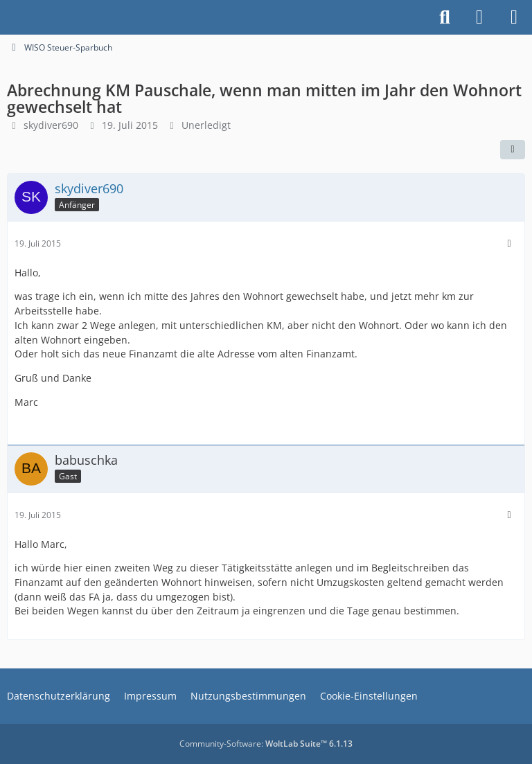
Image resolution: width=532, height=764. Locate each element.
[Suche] (445, 17)
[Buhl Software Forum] (7, 17)
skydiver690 (51, 125)
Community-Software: (266, 744)
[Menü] (514, 17)
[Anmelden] (479, 17)
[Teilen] (513, 150)
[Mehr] (509, 243)
